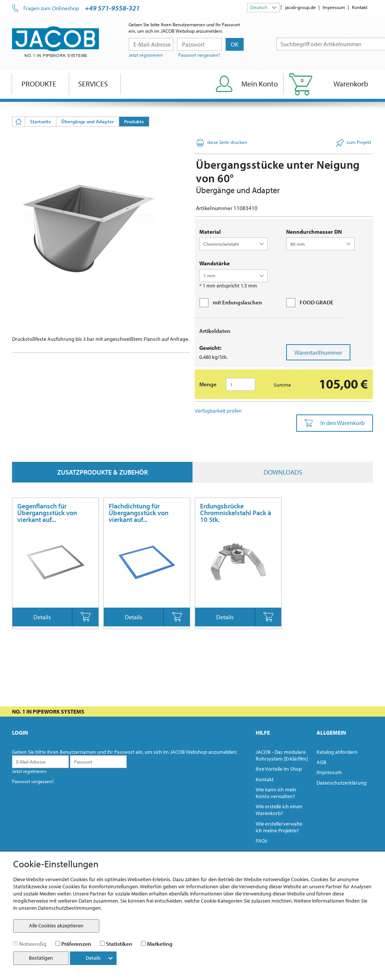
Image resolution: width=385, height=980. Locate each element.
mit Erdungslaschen (231, 302)
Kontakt (360, 7)
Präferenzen (76, 944)
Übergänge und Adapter (88, 121)
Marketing (160, 944)
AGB (321, 762)
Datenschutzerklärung (342, 783)
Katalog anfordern (337, 752)
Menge (208, 384)
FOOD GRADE (310, 302)
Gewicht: (210, 348)
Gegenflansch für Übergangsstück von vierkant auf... (47, 513)
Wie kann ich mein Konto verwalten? (276, 793)
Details (42, 617)
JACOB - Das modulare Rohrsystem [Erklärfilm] (282, 755)
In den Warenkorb (335, 423)
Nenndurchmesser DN (314, 232)
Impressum (334, 7)
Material (210, 232)
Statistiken (119, 944)
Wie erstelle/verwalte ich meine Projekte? (279, 827)
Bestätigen (41, 958)
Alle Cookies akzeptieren (56, 926)
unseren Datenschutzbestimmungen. (60, 908)
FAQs (261, 841)
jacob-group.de (300, 7)
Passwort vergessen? (199, 55)
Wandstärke (214, 263)
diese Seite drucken (222, 143)
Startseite (41, 121)
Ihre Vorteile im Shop (279, 769)
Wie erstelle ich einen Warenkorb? (279, 810)
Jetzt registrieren (146, 55)
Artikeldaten (215, 331)
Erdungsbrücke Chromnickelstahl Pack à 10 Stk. (236, 513)
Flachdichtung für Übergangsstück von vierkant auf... (139, 513)
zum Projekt (354, 143)
